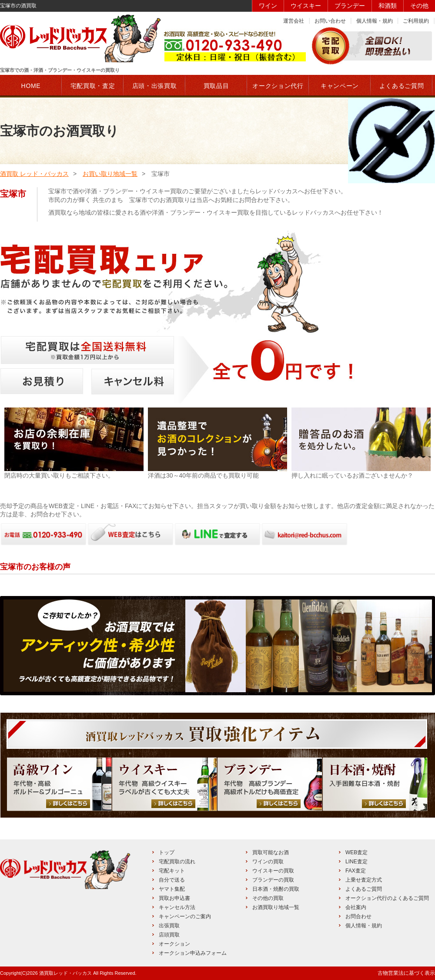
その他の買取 (268, 898)
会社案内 (356, 907)
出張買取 (169, 926)
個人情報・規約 (375, 21)
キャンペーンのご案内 (185, 916)
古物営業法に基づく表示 (406, 973)
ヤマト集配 (172, 889)
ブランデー (350, 6)
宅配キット (172, 871)
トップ (167, 852)
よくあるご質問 (364, 889)
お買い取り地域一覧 (110, 174)
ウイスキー (306, 6)
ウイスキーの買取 (273, 871)
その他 (419, 6)
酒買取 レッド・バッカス (34, 174)
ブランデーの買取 (273, 880)
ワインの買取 (268, 862)
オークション (174, 944)
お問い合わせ (330, 21)
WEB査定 (356, 852)
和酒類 (388, 6)
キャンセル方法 (177, 907)
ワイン (268, 6)
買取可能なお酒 (271, 852)
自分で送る (172, 880)
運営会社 (294, 21)
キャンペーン (340, 86)
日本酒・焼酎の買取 (276, 889)
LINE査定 (356, 862)
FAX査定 (356, 871)
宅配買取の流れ (177, 862)
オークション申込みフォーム (193, 953)
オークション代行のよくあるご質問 (387, 898)
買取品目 (216, 86)
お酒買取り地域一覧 (276, 907)
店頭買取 (169, 935)
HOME (31, 86)
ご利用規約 (416, 21)
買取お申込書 (174, 898)
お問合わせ (358, 916)
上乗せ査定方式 (364, 880)
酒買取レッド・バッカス (65, 973)
